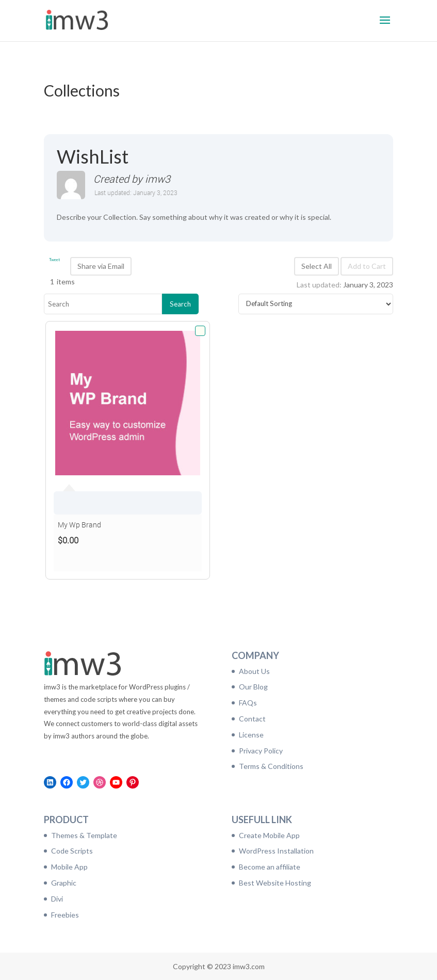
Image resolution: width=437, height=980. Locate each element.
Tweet (54, 260)
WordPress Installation (276, 851)
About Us (254, 671)
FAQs (248, 703)
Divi (57, 899)
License (251, 735)
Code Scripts (72, 851)
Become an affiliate (270, 867)
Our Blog (253, 687)
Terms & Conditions (271, 766)
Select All (317, 266)
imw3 (158, 179)
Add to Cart (367, 266)
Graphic (64, 883)
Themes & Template (84, 835)
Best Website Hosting (275, 883)
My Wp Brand (79, 525)
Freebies (65, 915)
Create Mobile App (269, 835)
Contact (252, 719)
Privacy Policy (261, 751)
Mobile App (69, 867)
